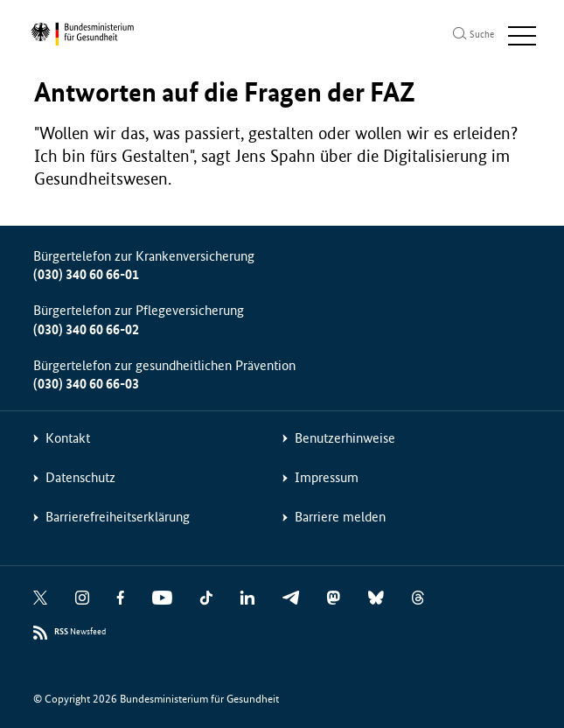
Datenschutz (80, 477)
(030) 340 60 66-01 (86, 274)
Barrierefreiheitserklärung (118, 517)
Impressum (327, 477)
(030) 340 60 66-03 (86, 384)
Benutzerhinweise (345, 438)
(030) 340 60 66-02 (86, 329)
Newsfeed (80, 632)
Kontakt (68, 438)
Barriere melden (340, 517)
